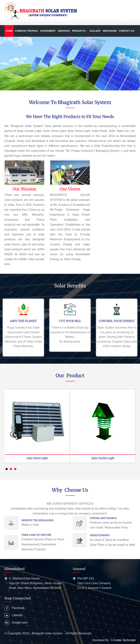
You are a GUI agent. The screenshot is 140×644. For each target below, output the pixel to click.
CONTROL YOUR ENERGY (117, 321)
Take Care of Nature (36, 535)
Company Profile (26, 31)
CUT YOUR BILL (70, 321)
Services (64, 31)
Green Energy (100, 535)
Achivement (48, 31)
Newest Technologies (38, 520)
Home (9, 31)
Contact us (127, 31)
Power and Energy (103, 518)
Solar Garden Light (103, 458)
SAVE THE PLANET (23, 321)
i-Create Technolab (123, 640)
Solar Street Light (37, 458)
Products (80, 31)
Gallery (95, 31)
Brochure (110, 31)
